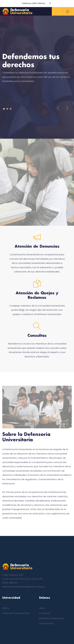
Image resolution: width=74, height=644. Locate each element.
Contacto (45, 613)
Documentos (47, 623)
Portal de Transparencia (16, 613)
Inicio (42, 608)
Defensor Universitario (52, 618)
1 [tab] (4, 109)
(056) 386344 (33, 3)
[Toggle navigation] (68, 11)
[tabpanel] (37, 70)
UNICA (6, 608)
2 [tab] (7, 109)
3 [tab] (11, 109)
